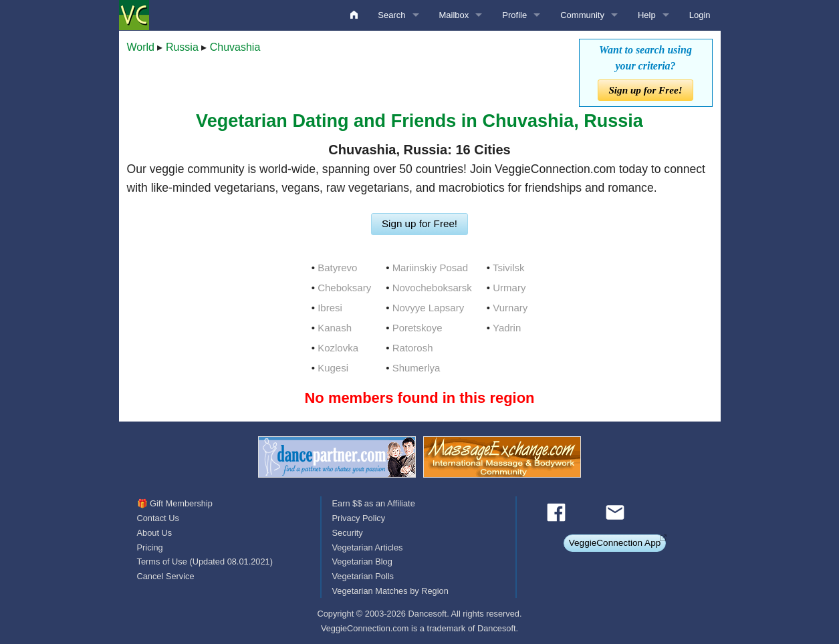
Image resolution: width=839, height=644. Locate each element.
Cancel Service (166, 576)
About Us (155, 533)
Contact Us (158, 518)
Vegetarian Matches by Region (390, 591)
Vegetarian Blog (362, 561)
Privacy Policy (358, 518)
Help (647, 15)
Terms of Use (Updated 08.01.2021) (205, 561)
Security (347, 533)
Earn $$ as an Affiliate (373, 503)
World (141, 47)
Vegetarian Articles (367, 547)
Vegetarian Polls (362, 576)
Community (582, 15)
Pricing (150, 547)
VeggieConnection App (615, 543)
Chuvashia (235, 47)
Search (391, 15)
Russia (182, 47)
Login (700, 15)
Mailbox (454, 15)
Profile (514, 15)
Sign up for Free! (645, 90)
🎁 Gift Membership (175, 503)
